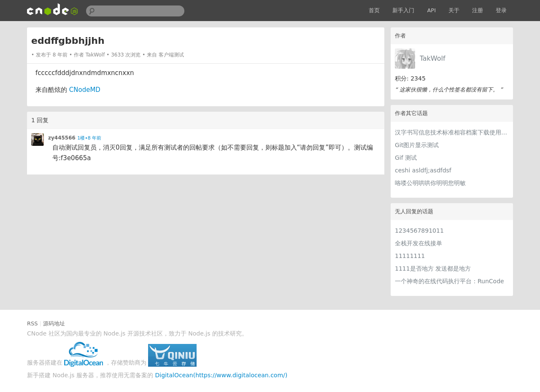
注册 (478, 10)
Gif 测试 (406, 158)
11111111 (410, 256)
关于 (454, 10)
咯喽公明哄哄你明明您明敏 (430, 183)
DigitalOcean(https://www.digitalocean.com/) (221, 375)
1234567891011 (419, 231)
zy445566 (62, 138)
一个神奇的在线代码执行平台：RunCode (450, 281)
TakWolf (433, 58)
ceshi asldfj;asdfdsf (423, 170)
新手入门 (403, 10)
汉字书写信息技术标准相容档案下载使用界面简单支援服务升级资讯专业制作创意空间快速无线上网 (452, 132)
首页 (374, 10)
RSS (32, 324)
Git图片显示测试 (417, 145)
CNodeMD (85, 90)
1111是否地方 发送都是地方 (433, 268)
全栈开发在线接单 (418, 243)
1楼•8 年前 (89, 138)
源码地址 (54, 324)
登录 (501, 10)
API (431, 10)
